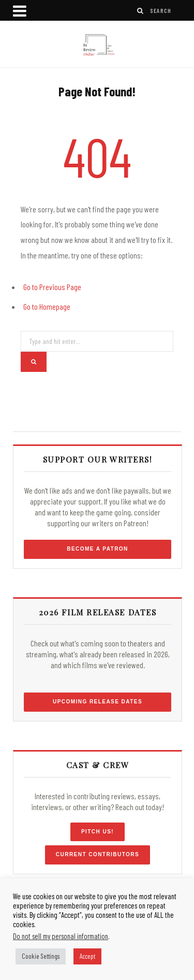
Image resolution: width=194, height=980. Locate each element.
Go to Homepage (47, 306)
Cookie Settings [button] (41, 956)
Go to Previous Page (52, 287)
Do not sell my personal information (61, 936)
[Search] (141, 11)
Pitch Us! (98, 832)
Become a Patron (98, 549)
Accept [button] (87, 956)
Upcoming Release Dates (98, 702)
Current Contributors (98, 854)
